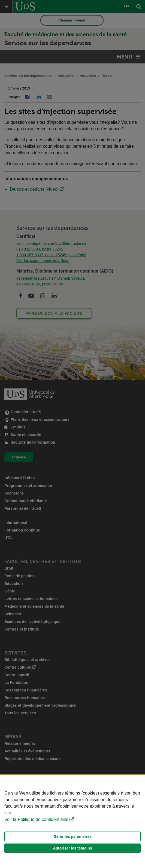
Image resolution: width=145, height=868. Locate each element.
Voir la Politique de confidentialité (36, 819)
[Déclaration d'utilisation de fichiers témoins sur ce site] (72, 821)
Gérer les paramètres (72, 836)
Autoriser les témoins (72, 848)
